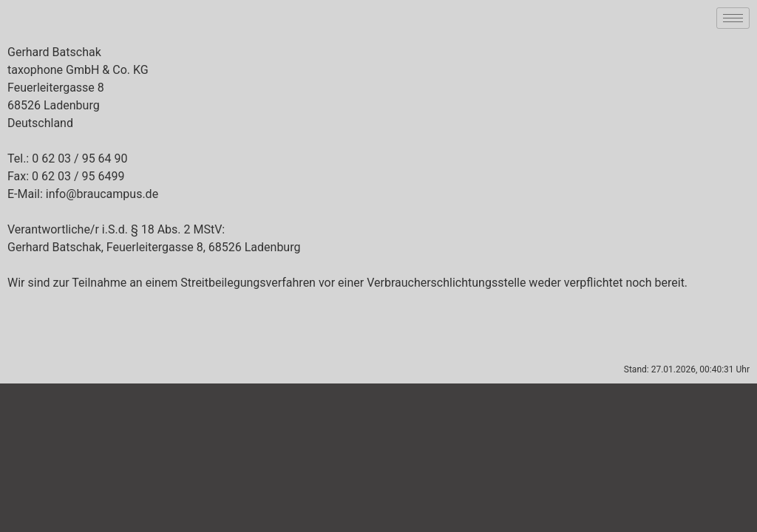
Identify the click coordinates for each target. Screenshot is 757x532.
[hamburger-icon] (733, 18)
